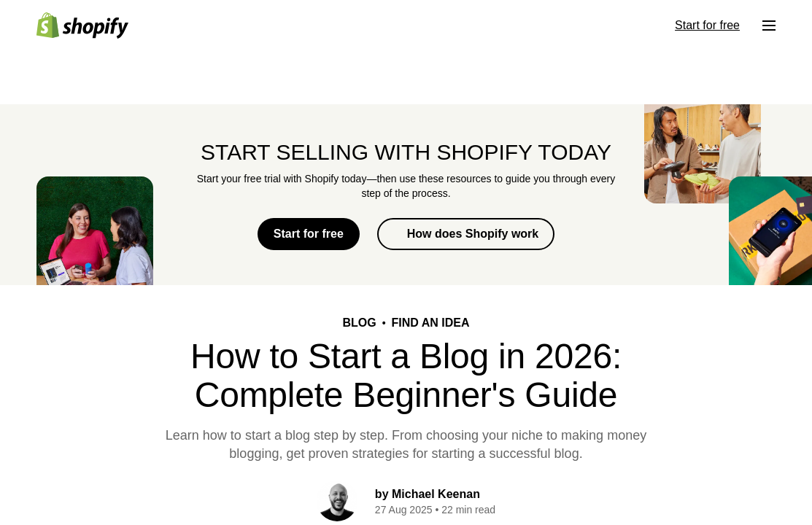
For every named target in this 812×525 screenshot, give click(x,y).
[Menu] (769, 26)
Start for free (309, 234)
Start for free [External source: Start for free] (707, 25)
